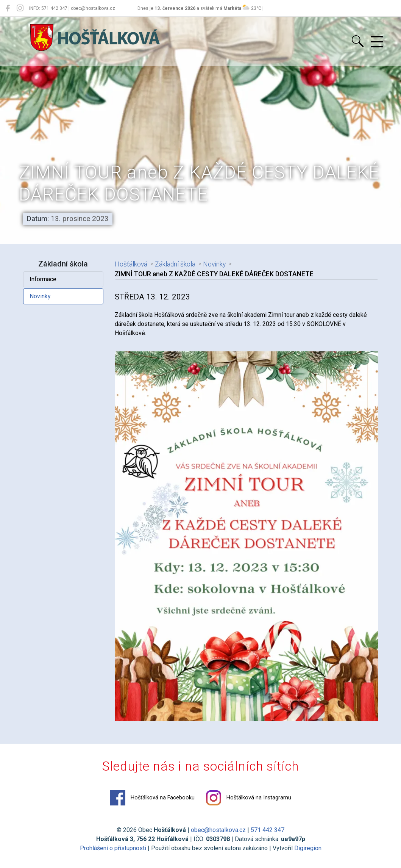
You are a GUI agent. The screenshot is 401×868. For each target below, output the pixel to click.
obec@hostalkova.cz (218, 830)
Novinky (40, 296)
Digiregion (308, 848)
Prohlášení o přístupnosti (113, 848)
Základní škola (175, 264)
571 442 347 (268, 830)
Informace (43, 279)
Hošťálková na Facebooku (152, 798)
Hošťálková (131, 264)
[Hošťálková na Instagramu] (20, 8)
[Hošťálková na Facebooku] (8, 8)
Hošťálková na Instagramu (249, 798)
